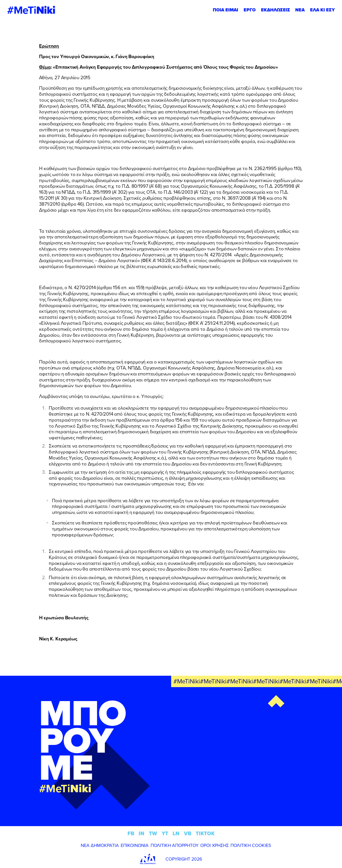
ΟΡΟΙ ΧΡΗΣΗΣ (214, 845)
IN (141, 833)
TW (153, 833)
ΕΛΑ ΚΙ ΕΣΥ (322, 10)
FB (131, 833)
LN (176, 833)
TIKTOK (205, 833)
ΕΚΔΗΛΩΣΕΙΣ (276, 10)
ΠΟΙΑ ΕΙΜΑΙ (225, 10)
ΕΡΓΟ (250, 10)
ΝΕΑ (300, 10)
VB (188, 833)
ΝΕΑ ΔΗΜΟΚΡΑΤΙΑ (100, 845)
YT (165, 833)
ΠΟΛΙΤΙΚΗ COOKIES (251, 845)
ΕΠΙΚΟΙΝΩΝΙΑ (135, 845)
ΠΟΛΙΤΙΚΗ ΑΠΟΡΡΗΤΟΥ (175, 845)
